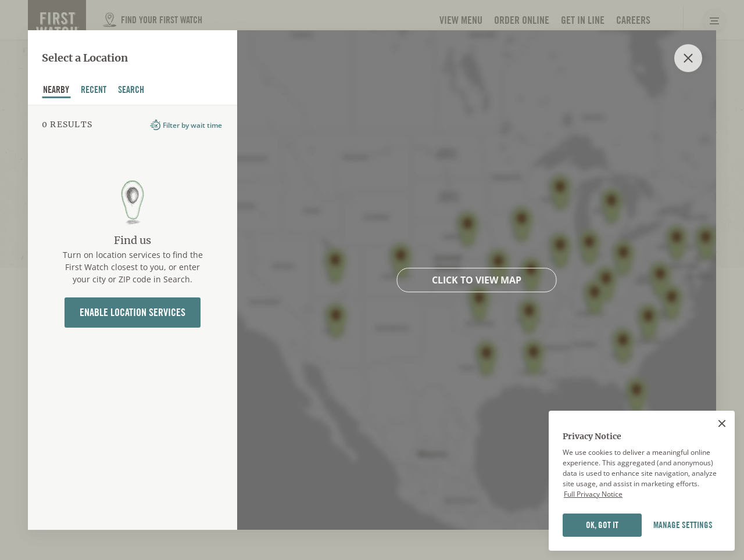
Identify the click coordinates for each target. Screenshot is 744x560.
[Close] (722, 423)
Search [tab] (131, 91)
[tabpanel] (133, 317)
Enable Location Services (133, 312)
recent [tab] (94, 91)
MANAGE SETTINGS (683, 525)
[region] (642, 481)
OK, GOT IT (602, 525)
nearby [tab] (56, 91)
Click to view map (477, 280)
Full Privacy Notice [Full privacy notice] (593, 494)
